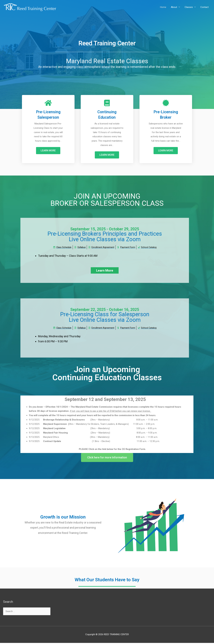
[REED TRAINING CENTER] (30, 7)
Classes (189, 7)
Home (163, 7)
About (174, 7)
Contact (204, 7)
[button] (48, 151)
